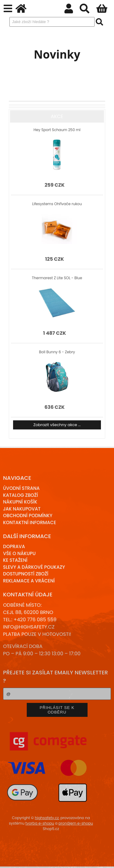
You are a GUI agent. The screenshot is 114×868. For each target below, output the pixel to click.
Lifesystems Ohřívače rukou (57, 204)
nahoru (105, 859)
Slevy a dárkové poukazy (34, 567)
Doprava (14, 546)
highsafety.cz (47, 818)
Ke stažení (15, 560)
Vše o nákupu (19, 553)
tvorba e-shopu (40, 823)
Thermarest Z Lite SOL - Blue (57, 278)
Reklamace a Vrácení (29, 581)
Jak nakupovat (22, 509)
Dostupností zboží (26, 574)
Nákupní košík (20, 502)
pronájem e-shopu (76, 823)
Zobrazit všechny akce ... (57, 425)
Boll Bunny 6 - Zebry (57, 352)
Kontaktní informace (30, 522)
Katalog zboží (21, 495)
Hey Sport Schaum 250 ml (57, 130)
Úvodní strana (21, 488)
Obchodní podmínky (28, 515)
